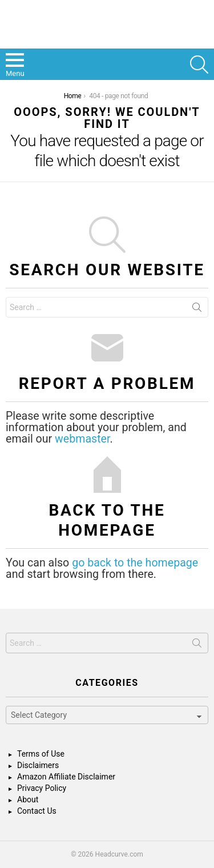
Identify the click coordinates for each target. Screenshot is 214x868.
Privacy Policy (42, 788)
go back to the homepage (135, 563)
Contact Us (37, 811)
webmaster (82, 439)
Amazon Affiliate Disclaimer (66, 777)
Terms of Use (41, 754)
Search (197, 310)
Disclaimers (38, 765)
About (28, 799)
